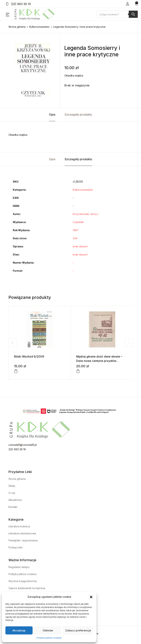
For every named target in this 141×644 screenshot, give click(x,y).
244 (75, 238)
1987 (76, 230)
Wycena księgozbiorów (23, 581)
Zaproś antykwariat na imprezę (27, 588)
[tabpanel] (33, 70)
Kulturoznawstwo (39, 27)
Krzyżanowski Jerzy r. (86, 214)
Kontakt (13, 507)
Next (129, 343)
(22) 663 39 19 (18, 4)
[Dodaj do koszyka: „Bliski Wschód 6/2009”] (16, 371)
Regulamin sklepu (19, 567)
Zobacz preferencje (78, 630)
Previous (13, 343)
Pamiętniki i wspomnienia (23, 540)
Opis (52, 115)
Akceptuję (19, 630)
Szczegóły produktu (78, 115)
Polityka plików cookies (49, 638)
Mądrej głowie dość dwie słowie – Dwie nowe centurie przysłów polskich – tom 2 (99, 361)
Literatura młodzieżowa (22, 533)
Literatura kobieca (19, 526)
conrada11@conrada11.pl (23, 445)
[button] (91, 597)
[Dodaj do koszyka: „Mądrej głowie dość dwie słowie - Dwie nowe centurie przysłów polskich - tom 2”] (78, 371)
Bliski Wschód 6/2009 (29, 356)
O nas (12, 493)
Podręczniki (15, 547)
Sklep (12, 486)
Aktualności (15, 500)
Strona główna (17, 27)
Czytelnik (78, 222)
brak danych (80, 246)
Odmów (48, 630)
